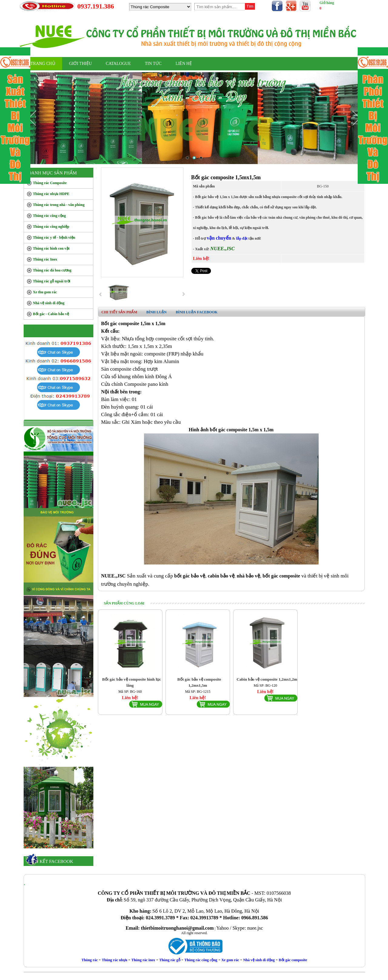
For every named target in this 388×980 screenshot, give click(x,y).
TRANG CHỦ (43, 64)
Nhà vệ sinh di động (259, 960)
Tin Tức (153, 64)
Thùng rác (90, 960)
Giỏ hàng (327, 3)
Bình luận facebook (197, 312)
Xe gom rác (230, 960)
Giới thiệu (80, 64)
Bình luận (157, 312)
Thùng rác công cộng (201, 960)
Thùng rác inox (143, 960)
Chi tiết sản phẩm (119, 312)
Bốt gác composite (293, 960)
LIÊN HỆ (184, 64)
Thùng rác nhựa (115, 960)
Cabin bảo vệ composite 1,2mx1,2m (267, 679)
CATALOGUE (118, 64)
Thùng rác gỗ (170, 960)
